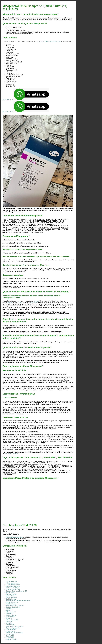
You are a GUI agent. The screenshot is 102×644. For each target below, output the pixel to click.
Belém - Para (10, 593)
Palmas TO (10, 609)
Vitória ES (9, 610)
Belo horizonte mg (12, 602)
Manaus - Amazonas (13, 588)
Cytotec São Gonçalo (13, 586)
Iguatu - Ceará (11, 596)
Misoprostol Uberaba (13, 583)
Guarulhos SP (11, 617)
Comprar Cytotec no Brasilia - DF (17, 591)
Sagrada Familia (11, 639)
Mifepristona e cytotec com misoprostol (18, 601)
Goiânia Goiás (11, 625)
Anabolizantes (11, 631)
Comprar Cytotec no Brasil (14, 633)
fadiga (10, 303)
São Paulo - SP (11, 612)
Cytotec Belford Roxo (13, 585)
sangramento (33, 303)
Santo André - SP (12, 615)
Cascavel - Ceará (12, 597)
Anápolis (9, 618)
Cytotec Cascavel (12, 581)
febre (20, 303)
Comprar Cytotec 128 (13, 589)
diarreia (37, 301)
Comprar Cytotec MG (13, 607)
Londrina (9, 622)
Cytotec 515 (10, 638)
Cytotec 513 (10, 634)
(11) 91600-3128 (55, 41)
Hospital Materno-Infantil (14, 537)
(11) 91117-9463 (43, 41)
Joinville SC (10, 614)
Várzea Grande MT (12, 620)
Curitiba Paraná (11, 599)
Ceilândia (9, 623)
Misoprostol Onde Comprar (15, 605)
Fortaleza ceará (11, 604)
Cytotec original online (13, 628)
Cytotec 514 (10, 636)
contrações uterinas (11, 454)
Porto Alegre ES (11, 630)
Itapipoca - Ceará (12, 594)
